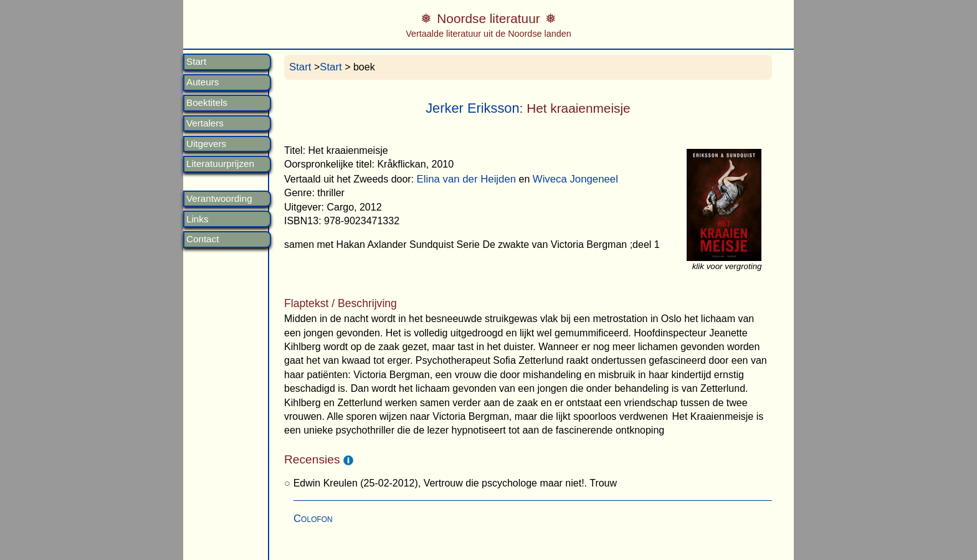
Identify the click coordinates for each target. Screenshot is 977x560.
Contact (203, 239)
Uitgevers (206, 144)
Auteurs (203, 82)
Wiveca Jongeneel (575, 179)
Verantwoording (219, 199)
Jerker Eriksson (472, 108)
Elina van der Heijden (467, 179)
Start (196, 62)
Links (197, 219)
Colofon (313, 519)
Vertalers (205, 123)
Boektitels (207, 103)
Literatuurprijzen (220, 164)
